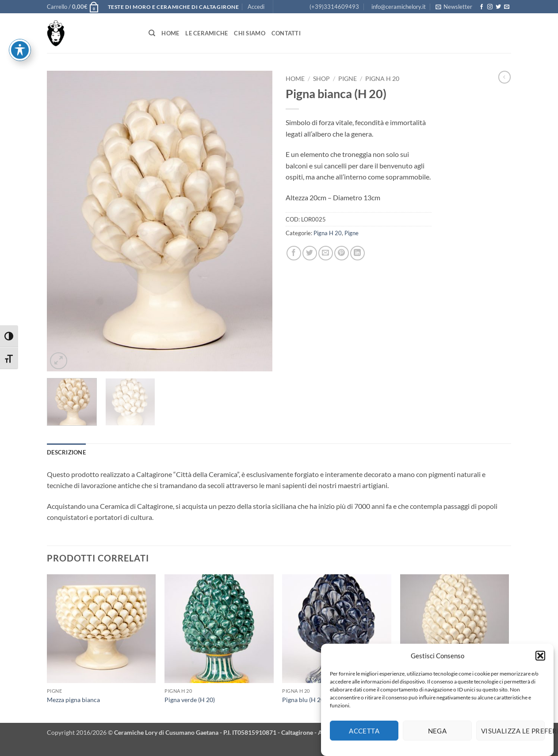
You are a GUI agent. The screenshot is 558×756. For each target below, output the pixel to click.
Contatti (286, 33)
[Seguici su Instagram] (490, 7)
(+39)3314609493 (334, 7)
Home (170, 33)
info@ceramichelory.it (399, 7)
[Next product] (504, 77)
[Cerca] (152, 33)
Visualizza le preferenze (513, 736)
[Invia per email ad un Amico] (326, 253)
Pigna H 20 (382, 79)
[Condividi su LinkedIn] (357, 253)
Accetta (364, 736)
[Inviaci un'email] (507, 7)
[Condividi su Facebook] (294, 253)
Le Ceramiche (206, 33)
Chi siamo (249, 33)
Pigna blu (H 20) (304, 700)
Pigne (348, 79)
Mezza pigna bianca (73, 700)
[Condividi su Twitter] (310, 253)
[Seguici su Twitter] (498, 7)
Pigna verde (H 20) (190, 700)
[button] (540, 661)
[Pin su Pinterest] (342, 253)
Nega (438, 736)
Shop (321, 79)
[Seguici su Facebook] (482, 7)
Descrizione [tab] (66, 452)
